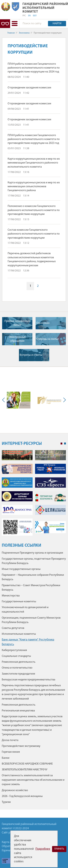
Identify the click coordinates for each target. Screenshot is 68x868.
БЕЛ (35, 16)
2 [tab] (65, 444)
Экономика (24, 33)
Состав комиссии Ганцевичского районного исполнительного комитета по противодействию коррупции (34, 234)
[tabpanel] (34, 495)
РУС (24, 16)
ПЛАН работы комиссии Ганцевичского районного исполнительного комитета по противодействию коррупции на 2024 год (34, 68)
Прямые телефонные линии (17, 323)
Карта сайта (9, 842)
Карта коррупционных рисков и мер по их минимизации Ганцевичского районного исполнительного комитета (34, 163)
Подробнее (43, 849)
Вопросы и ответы (31, 355)
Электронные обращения (17, 339)
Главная (11, 33)
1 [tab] (61, 444)
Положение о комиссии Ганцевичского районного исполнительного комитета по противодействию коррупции (34, 210)
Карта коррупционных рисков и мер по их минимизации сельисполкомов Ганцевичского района (34, 187)
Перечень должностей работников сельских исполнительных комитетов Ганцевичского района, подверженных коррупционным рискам (32, 259)
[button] (15, 24)
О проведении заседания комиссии (29, 88)
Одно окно (43, 323)
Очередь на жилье (48, 339)
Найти (57, 24)
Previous (4, 400)
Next (64, 400)
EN (29, 16)
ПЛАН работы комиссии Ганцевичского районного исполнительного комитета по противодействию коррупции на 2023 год (34, 139)
